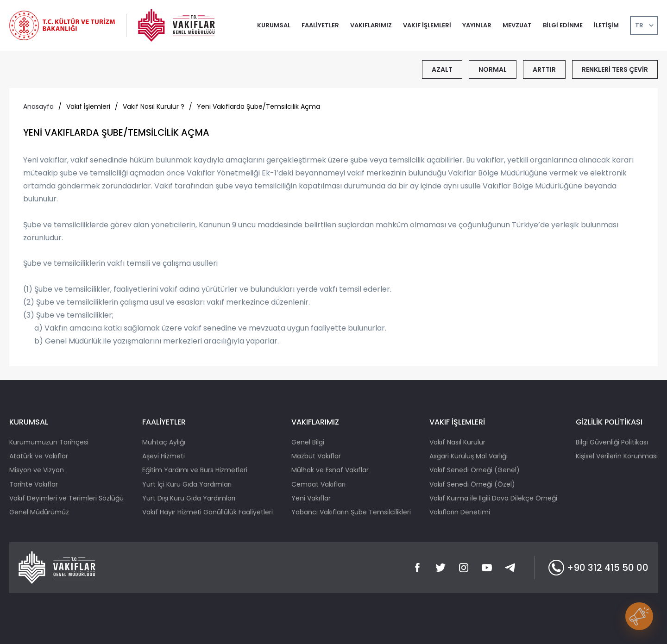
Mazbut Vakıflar (316, 456)
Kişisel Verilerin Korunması (617, 456)
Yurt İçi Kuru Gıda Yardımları (187, 484)
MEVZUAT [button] (517, 25)
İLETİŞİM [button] (606, 25)
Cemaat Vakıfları (318, 484)
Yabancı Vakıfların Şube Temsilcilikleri (351, 512)
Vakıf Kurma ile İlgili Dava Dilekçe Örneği (493, 498)
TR (639, 25)
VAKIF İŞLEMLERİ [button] (427, 25)
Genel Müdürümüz (39, 512)
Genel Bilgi (308, 442)
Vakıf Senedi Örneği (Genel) (475, 470)
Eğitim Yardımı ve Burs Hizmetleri (195, 470)
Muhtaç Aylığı (164, 442)
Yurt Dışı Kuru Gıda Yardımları (189, 498)
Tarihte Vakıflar (34, 484)
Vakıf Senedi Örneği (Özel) (472, 484)
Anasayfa (38, 106)
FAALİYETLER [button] (320, 25)
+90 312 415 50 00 (598, 568)
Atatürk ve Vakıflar (39, 456)
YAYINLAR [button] (477, 25)
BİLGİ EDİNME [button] (563, 25)
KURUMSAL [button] (274, 25)
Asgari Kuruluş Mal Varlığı (469, 456)
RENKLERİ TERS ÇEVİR (615, 69)
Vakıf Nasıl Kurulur (457, 442)
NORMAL (493, 69)
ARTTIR (544, 69)
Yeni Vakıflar (311, 498)
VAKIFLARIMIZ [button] (371, 25)
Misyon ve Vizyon (37, 470)
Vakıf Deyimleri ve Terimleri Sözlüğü (66, 498)
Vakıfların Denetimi (460, 512)
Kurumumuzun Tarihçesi (49, 442)
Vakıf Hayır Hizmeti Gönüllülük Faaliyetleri (208, 512)
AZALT (442, 69)
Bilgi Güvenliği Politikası (612, 442)
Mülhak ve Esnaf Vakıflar (330, 470)
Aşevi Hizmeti (164, 456)
